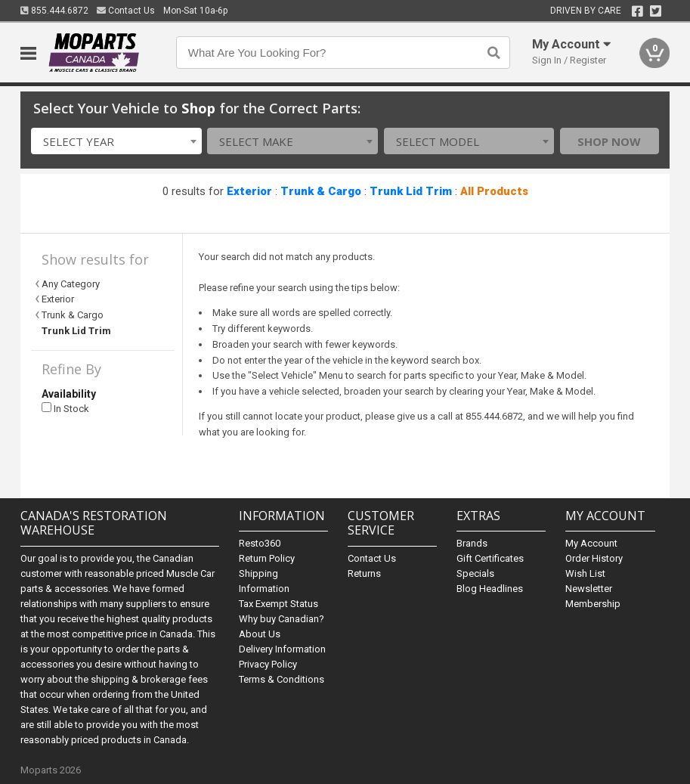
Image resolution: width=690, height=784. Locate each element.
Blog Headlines (490, 589)
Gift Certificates (490, 558)
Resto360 (260, 543)
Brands (472, 543)
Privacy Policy (268, 664)
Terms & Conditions (282, 679)
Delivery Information (282, 649)
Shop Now (609, 141)
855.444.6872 (54, 11)
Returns (364, 573)
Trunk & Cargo (321, 191)
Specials (475, 573)
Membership (593, 604)
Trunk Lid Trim (411, 191)
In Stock (65, 409)
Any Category (71, 284)
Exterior (249, 191)
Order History (594, 558)
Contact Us (126, 11)
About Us (260, 634)
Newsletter (589, 589)
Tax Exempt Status (278, 604)
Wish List (585, 573)
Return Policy (267, 558)
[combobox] (116, 141)
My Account (591, 543)
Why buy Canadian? (282, 619)
